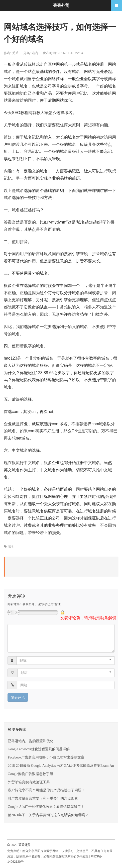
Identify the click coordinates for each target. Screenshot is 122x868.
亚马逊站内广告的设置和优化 (31, 741)
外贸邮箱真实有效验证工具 (29, 782)
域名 (11, 547)
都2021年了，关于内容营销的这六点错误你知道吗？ (48, 815)
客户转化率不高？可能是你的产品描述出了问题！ (46, 790)
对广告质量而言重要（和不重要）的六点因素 (43, 798)
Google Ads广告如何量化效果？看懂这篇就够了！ (46, 807)
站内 (35, 53)
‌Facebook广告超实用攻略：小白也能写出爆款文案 (46, 757)
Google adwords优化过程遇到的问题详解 (39, 749)
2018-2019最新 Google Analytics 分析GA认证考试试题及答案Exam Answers (65, 766)
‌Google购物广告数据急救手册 (30, 774)
